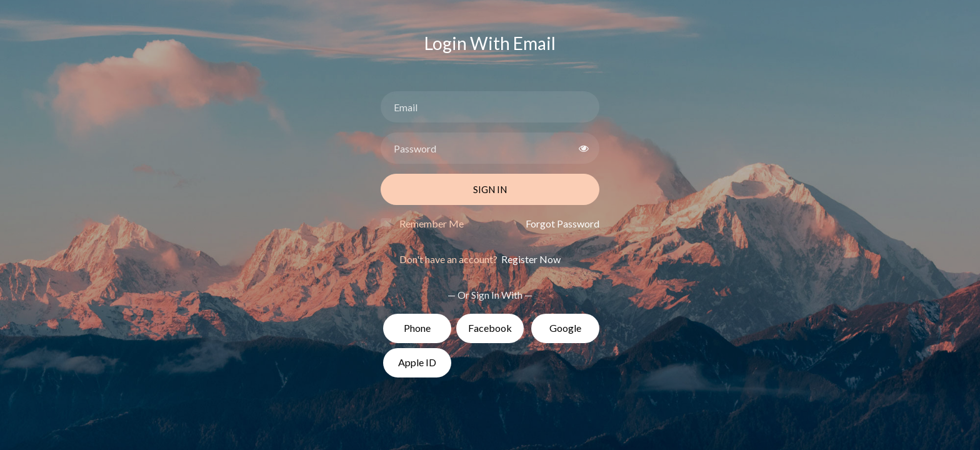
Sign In (490, 189)
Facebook (490, 328)
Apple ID (417, 362)
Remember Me (432, 223)
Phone (417, 328)
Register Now (530, 259)
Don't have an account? (480, 259)
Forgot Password (562, 223)
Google (565, 328)
